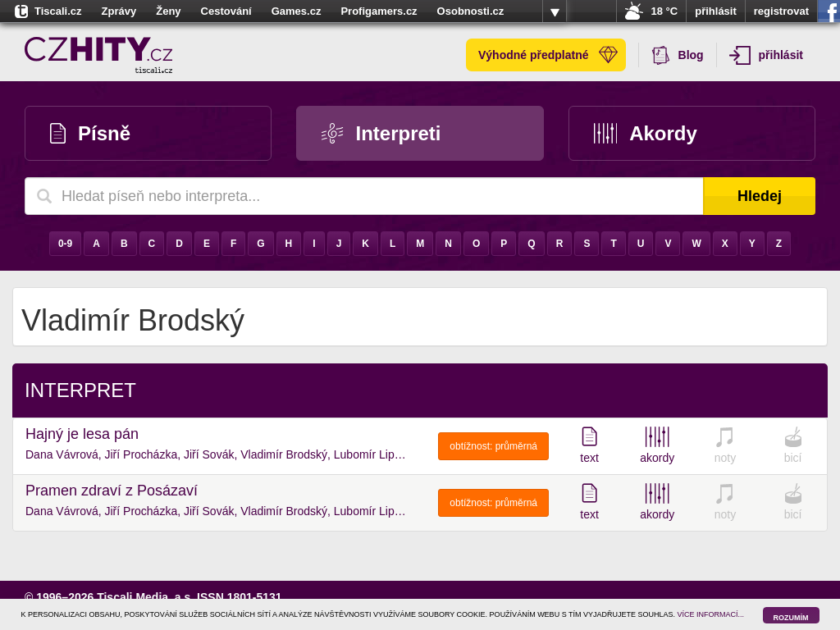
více (555, 11)
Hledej (760, 196)
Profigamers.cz (379, 11)
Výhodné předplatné (548, 55)
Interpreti (381, 133)
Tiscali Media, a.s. (145, 597)
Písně (90, 133)
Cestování (226, 11)
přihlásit (716, 11)
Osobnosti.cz (471, 11)
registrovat (781, 11)
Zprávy (119, 11)
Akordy (646, 133)
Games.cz (297, 11)
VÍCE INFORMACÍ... (711, 614)
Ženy (168, 11)
